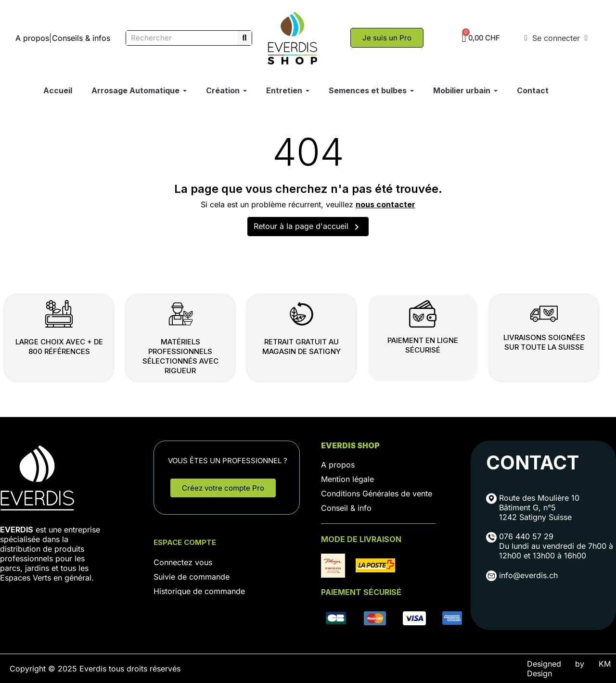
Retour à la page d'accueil (308, 227)
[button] (387, 38)
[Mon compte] (556, 38)
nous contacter (385, 204)
